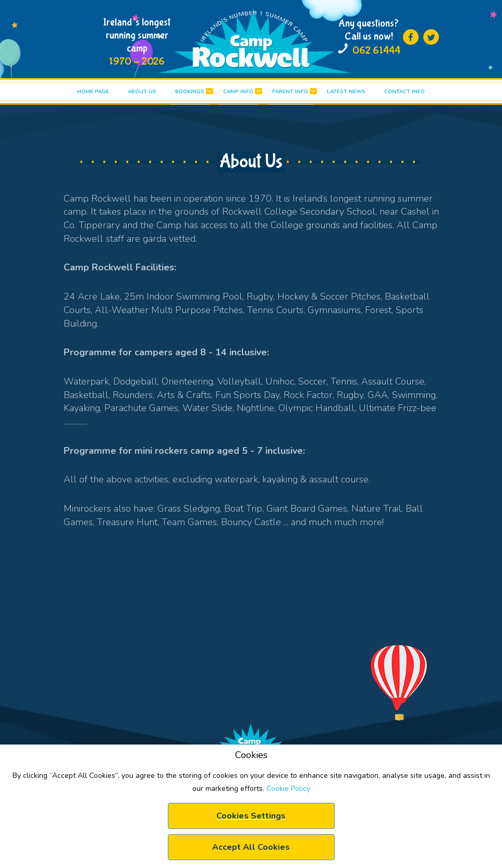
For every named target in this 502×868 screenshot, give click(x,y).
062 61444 (376, 50)
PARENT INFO (290, 92)
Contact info (405, 92)
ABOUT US (142, 92)
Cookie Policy (288, 789)
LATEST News (346, 92)
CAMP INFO (238, 92)
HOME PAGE (93, 92)
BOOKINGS (190, 92)
